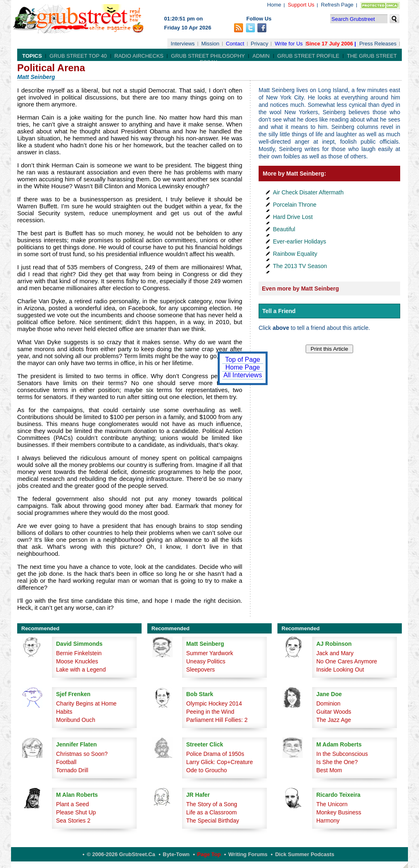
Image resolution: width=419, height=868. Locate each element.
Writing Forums (248, 854)
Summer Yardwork (210, 653)
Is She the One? (337, 762)
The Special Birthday (213, 821)
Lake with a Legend (81, 670)
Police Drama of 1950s (215, 754)
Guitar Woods (334, 712)
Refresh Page (337, 5)
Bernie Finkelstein (79, 653)
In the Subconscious (342, 754)
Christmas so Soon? (82, 754)
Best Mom (329, 770)
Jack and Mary (335, 653)
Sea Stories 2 (73, 821)
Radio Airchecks (139, 56)
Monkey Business (339, 812)
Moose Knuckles (77, 661)
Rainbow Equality (295, 254)
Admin (261, 56)
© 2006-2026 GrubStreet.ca (121, 854)
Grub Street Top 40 (78, 56)
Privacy (260, 44)
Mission (210, 44)
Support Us (301, 5)
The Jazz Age (334, 720)
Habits (64, 712)
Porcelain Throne (295, 205)
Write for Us (288, 44)
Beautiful (284, 229)
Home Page (243, 367)
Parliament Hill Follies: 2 (217, 720)
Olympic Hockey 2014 (214, 703)
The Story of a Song (212, 804)
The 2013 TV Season (300, 266)
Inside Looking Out (340, 670)
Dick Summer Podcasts (305, 854)
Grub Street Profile (308, 56)
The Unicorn (332, 804)
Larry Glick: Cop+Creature (220, 762)
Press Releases (378, 44)
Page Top (209, 854)
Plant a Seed (72, 804)
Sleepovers (200, 670)
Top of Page (242, 360)
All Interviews (243, 375)
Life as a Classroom (212, 812)
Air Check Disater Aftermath (308, 192)
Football (66, 762)
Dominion (328, 703)
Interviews (183, 44)
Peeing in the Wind (210, 712)
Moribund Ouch (76, 720)
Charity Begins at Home (86, 703)
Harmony (328, 821)
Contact (235, 44)
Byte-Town (176, 854)
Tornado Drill (72, 770)
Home (274, 5)
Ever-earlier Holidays (300, 241)
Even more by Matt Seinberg (300, 289)
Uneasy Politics (206, 661)
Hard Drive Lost (293, 217)
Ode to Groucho (207, 770)
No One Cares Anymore (347, 661)
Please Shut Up (76, 812)
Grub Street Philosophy (208, 56)
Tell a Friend (279, 311)
